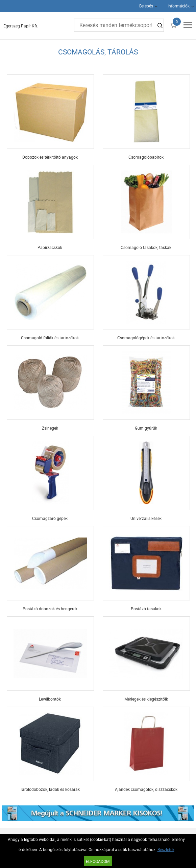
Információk (179, 6)
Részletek (166, 849)
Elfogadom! (98, 861)
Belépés (146, 6)
